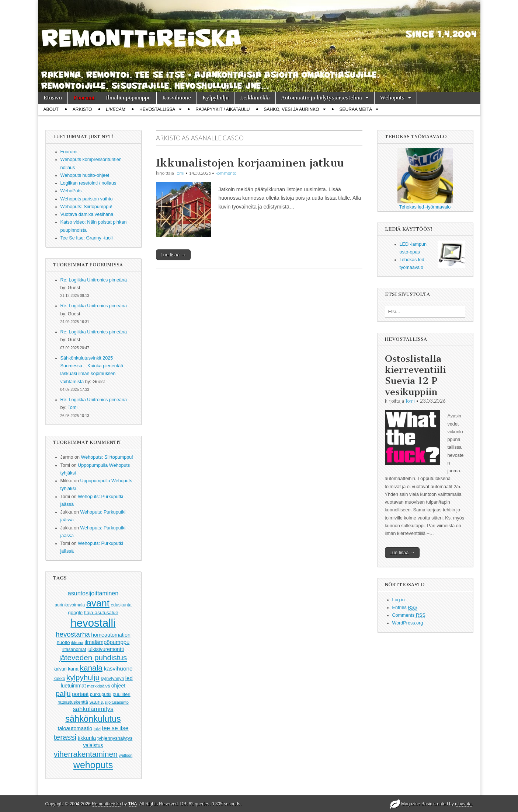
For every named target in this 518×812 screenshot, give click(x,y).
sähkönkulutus (93, 719)
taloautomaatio (75, 728)
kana (73, 669)
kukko (59, 679)
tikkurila (87, 738)
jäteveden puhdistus (93, 657)
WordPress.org (408, 623)
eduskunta (121, 605)
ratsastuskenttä (73, 702)
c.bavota (463, 804)
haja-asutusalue (101, 612)
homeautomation (111, 635)
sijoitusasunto (117, 702)
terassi (65, 737)
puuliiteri (121, 694)
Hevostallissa (157, 109)
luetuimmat (73, 686)
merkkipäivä (98, 686)
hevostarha (73, 634)
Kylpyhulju (215, 98)
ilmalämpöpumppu (107, 642)
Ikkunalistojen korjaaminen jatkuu (250, 163)
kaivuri (60, 669)
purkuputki (101, 694)
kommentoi (226, 173)
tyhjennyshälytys (115, 738)
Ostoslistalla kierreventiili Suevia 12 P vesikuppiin (415, 375)
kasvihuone (118, 668)
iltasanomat (74, 650)
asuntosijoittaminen (93, 593)
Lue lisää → (173, 255)
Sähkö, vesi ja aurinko (292, 109)
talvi (97, 729)
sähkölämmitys (93, 709)
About (51, 109)
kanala (91, 668)
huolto (63, 642)
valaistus (93, 745)
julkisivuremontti (106, 649)
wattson (126, 755)
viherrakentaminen (86, 754)
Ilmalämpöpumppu (128, 98)
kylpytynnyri (112, 679)
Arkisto (82, 109)
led (129, 678)
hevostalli (93, 623)
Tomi (73, 407)
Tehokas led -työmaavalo (425, 179)
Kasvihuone (177, 98)
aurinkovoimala (70, 605)
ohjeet (119, 686)
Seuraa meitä (356, 109)
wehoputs (93, 765)
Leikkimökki (255, 98)
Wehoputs (392, 98)
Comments (409, 615)
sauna (96, 702)
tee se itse (115, 728)
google (76, 612)
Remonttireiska (106, 804)
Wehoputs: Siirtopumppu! (107, 457)
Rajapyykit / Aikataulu (223, 109)
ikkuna (77, 643)
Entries (405, 608)
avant (98, 603)
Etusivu (53, 98)
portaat (80, 694)
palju (63, 694)
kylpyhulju (83, 677)
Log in (399, 600)
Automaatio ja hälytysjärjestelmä (322, 98)
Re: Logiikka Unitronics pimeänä (94, 280)
